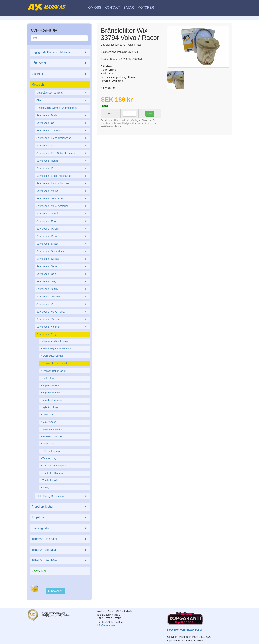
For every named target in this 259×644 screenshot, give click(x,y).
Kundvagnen (55, 591)
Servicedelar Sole (62, 274)
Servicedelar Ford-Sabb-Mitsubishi (62, 153)
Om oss (95, 8)
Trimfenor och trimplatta (55, 466)
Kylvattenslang (50, 407)
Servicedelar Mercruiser (62, 198)
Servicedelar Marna (62, 191)
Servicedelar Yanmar (62, 327)
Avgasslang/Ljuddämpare (55, 341)
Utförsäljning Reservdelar (62, 496)
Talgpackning (49, 458)
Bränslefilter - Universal (54, 363)
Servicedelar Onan (62, 221)
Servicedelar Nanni (62, 214)
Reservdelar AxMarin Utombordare (57, 108)
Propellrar (60, 518)
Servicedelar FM (62, 146)
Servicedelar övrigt (62, 334)
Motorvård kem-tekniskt (62, 93)
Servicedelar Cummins (62, 130)
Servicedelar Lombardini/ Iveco (62, 183)
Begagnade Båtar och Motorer (60, 52)
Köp (150, 114)
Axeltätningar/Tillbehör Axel (56, 348)
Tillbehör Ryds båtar (60, 539)
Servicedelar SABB (62, 244)
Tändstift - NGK (51, 480)
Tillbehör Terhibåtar (60, 550)
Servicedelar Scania (62, 259)
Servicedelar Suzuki (62, 289)
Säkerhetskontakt (51, 451)
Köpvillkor (40, 571)
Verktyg (46, 488)
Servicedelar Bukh (62, 115)
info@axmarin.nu (107, 625)
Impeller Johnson (51, 393)
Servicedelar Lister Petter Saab (62, 176)
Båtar (129, 8)
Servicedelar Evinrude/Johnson (62, 138)
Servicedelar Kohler (62, 168)
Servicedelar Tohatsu (62, 297)
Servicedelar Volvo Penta (62, 312)
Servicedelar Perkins (62, 236)
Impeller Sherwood (52, 400)
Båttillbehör (60, 63)
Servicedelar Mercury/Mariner (62, 206)
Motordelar (60, 85)
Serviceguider (60, 528)
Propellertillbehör (60, 507)
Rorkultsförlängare (52, 436)
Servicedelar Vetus (62, 304)
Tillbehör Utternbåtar (60, 561)
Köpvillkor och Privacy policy (185, 630)
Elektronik (60, 74)
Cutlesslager (49, 378)
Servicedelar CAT (62, 123)
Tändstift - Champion (53, 473)
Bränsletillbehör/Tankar (54, 371)
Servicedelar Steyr (62, 281)
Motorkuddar (49, 422)
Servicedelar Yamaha (62, 319)
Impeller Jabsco (51, 385)
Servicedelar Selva (62, 266)
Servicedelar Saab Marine (62, 251)
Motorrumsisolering (52, 429)
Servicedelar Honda (62, 161)
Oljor (62, 100)
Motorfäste (48, 415)
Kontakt (112, 8)
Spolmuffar (48, 444)
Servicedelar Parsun (62, 229)
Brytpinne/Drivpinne (53, 356)
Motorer (146, 8)
